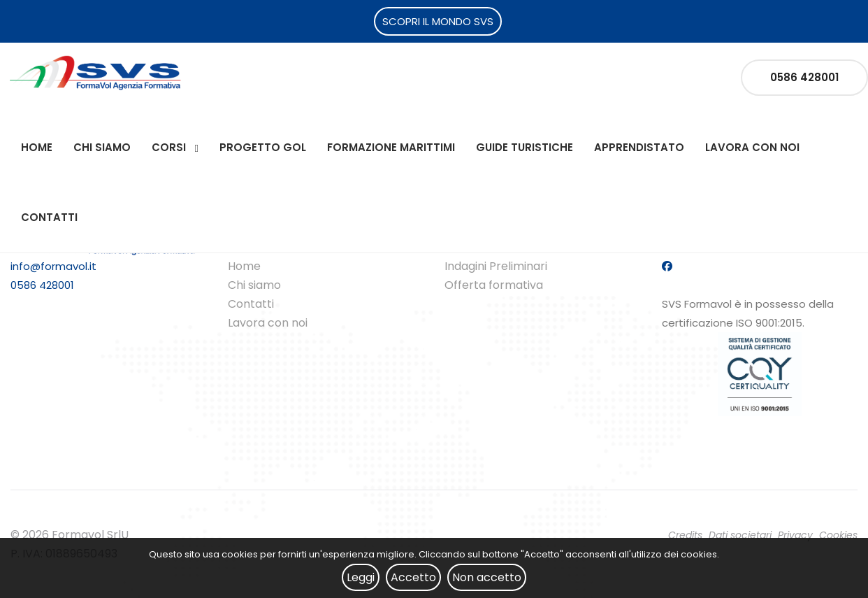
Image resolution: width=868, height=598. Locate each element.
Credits (685, 535)
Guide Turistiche (525, 147)
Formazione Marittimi (391, 147)
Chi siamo (102, 147)
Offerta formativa (494, 285)
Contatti (49, 217)
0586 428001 (804, 77)
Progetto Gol (263, 147)
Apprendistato (639, 147)
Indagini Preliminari (496, 266)
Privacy (795, 535)
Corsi (169, 147)
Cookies (838, 535)
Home (37, 147)
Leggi (361, 577)
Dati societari (740, 535)
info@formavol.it (53, 266)
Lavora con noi (752, 147)
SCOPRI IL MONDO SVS (438, 21)
